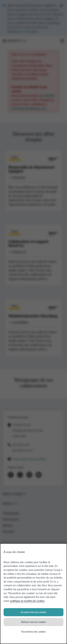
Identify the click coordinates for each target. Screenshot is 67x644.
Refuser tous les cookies (34, 622)
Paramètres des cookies (33, 632)
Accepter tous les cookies (33, 612)
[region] (33, 594)
